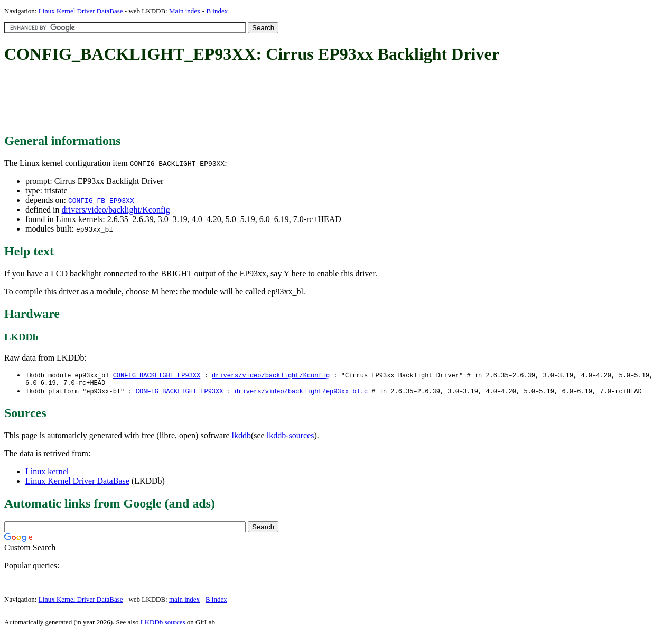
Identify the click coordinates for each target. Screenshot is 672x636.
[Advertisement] (197, 99)
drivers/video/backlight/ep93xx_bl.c (301, 394)
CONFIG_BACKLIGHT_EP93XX (157, 376)
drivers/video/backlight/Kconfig (115, 210)
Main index (185, 11)
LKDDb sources (163, 625)
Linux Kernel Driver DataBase (81, 11)
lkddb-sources (291, 438)
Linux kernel (47, 474)
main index (184, 602)
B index (217, 11)
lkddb (241, 438)
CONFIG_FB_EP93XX (101, 200)
